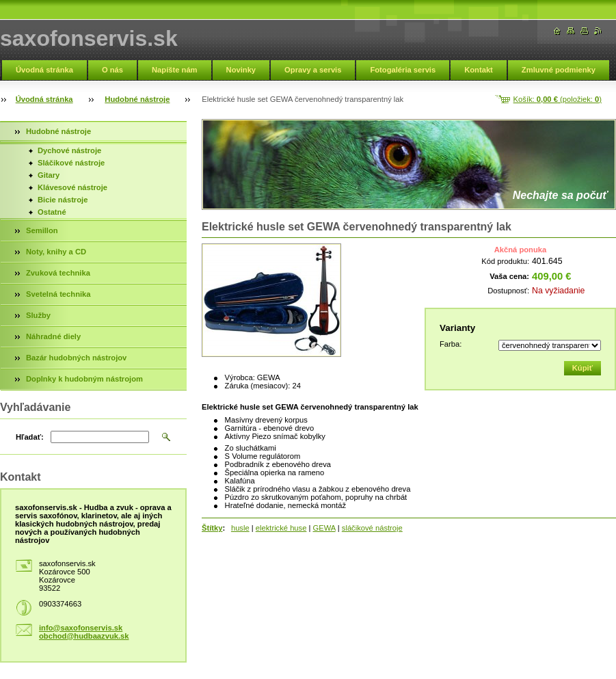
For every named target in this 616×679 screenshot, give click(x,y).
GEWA (324, 528)
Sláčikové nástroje (71, 163)
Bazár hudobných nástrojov (76, 358)
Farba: (451, 344)
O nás (112, 70)
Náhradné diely (53, 336)
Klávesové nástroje (72, 187)
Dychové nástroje (69, 150)
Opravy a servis (313, 70)
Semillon (42, 230)
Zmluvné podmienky (559, 70)
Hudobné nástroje (137, 99)
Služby (38, 315)
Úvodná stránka (44, 70)
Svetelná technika (58, 294)
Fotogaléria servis (403, 70)
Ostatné (52, 212)
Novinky (241, 70)
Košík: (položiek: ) (558, 99)
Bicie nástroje (63, 200)
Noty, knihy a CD (56, 252)
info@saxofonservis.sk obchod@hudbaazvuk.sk (84, 632)
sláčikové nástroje (372, 528)
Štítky (212, 528)
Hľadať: (30, 437)
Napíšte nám (175, 70)
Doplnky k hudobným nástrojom (84, 379)
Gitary (49, 175)
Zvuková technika (58, 273)
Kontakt (479, 70)
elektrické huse (281, 528)
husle (240, 528)
